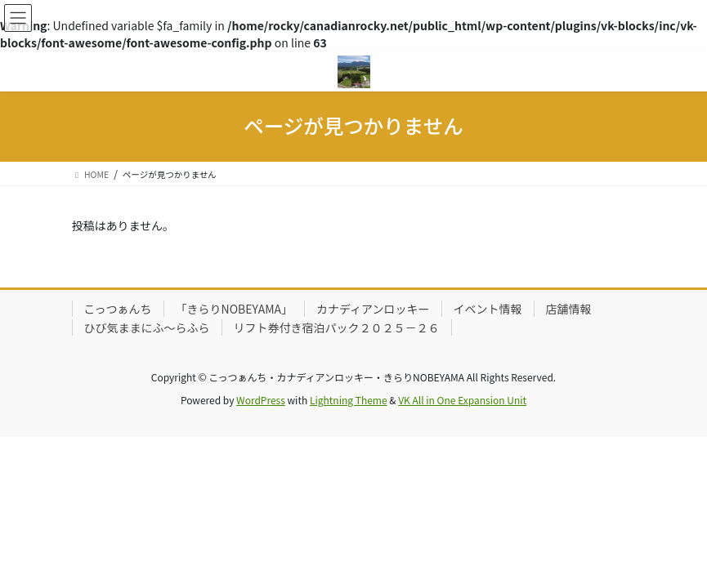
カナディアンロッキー (373, 309)
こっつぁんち (118, 309)
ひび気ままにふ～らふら (147, 327)
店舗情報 (569, 309)
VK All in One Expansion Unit (462, 400)
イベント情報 (488, 309)
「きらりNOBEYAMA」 (235, 309)
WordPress (261, 400)
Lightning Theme (349, 400)
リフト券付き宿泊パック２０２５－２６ (337, 327)
